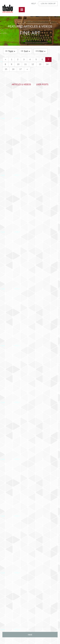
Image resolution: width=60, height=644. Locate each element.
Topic (10, 51)
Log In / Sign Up (48, 4)
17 (20, 69)
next (30, 635)
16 (13, 69)
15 (6, 69)
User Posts (42, 84)
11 (25, 64)
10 (18, 64)
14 (47, 64)
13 (40, 64)
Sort (25, 51)
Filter (41, 51)
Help (34, 4)
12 (33, 64)
